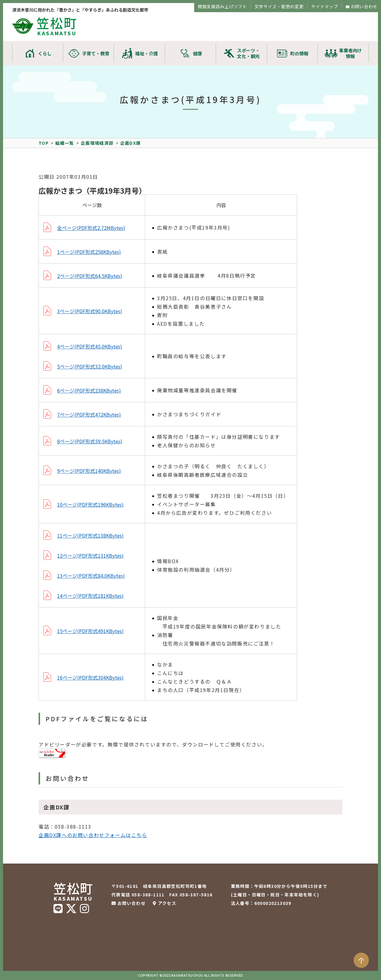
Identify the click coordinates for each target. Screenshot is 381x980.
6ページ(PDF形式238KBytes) (89, 390)
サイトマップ (324, 6)
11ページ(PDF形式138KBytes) (90, 535)
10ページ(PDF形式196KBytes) (90, 504)
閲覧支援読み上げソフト (222, 6)
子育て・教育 (96, 53)
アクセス (167, 903)
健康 (197, 53)
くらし (45, 53)
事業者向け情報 (350, 53)
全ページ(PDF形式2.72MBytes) (91, 228)
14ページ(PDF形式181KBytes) (90, 596)
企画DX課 (131, 143)
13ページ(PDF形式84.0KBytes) (91, 576)
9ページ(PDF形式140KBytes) (89, 471)
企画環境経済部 (97, 143)
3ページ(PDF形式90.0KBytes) (90, 311)
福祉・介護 (147, 53)
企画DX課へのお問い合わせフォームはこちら (93, 835)
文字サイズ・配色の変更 (279, 6)
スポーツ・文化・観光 (248, 53)
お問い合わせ (364, 6)
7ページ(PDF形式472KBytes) (89, 414)
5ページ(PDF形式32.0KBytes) (90, 366)
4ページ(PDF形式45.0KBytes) (90, 346)
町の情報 (299, 53)
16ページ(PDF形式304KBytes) (90, 677)
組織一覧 (65, 143)
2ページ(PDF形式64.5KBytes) (90, 276)
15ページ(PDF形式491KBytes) (90, 631)
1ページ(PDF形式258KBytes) (89, 252)
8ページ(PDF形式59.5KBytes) (90, 441)
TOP (44, 143)
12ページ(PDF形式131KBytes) (90, 556)
